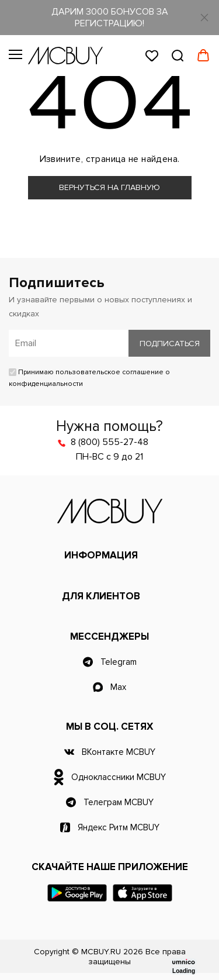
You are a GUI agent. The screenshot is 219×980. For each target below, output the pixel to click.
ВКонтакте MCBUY (119, 752)
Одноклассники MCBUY (119, 777)
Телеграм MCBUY (119, 802)
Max (118, 687)
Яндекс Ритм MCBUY (119, 827)
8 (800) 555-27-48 (109, 442)
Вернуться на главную (109, 187)
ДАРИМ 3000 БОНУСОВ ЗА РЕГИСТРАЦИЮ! (110, 18)
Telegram (119, 662)
